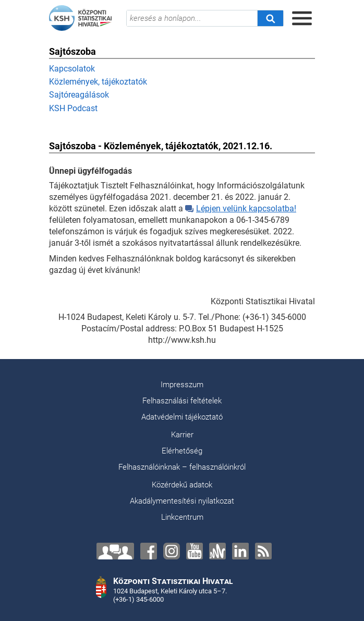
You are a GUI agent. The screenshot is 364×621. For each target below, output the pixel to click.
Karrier (182, 435)
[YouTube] (195, 551)
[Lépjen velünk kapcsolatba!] (115, 551)
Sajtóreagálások (79, 95)
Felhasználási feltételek (182, 401)
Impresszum (182, 385)
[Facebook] (149, 551)
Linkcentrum (182, 517)
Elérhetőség (182, 451)
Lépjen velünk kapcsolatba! (241, 208)
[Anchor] (217, 551)
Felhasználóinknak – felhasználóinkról (182, 467)
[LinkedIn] (240, 551)
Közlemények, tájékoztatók (98, 82)
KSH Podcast (73, 108)
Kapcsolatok (72, 69)
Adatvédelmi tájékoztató (182, 417)
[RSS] (263, 551)
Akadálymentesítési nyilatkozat (182, 501)
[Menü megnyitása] (302, 18)
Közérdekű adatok (182, 485)
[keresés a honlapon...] (192, 18)
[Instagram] (172, 551)
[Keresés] (270, 18)
